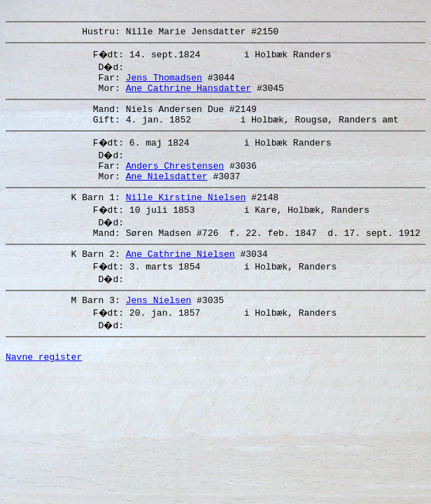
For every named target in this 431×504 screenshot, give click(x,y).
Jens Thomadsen (164, 83)
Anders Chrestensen (175, 180)
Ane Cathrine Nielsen (181, 276)
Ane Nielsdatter (167, 192)
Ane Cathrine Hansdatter (189, 96)
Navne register (44, 386)
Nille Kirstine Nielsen (186, 216)
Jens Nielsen (159, 325)
